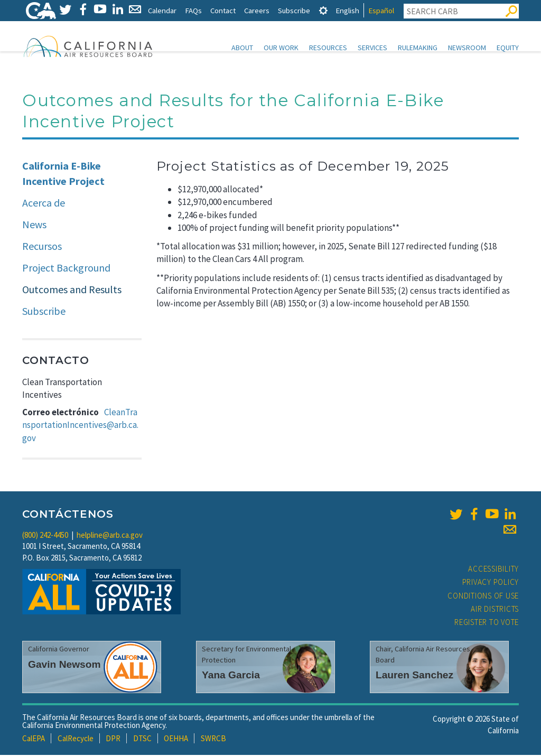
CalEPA (34, 739)
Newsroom (467, 48)
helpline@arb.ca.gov (110, 536)
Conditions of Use (483, 597)
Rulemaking (418, 48)
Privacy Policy (491, 583)
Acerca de (44, 204)
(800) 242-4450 (45, 536)
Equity (508, 48)
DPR (113, 739)
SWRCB (213, 739)
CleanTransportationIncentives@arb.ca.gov (80, 426)
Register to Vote (487, 623)
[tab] (323, 10)
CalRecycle (76, 739)
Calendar (162, 10)
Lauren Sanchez (414, 676)
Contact (223, 10)
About (242, 48)
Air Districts (495, 610)
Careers (257, 10)
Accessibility (493, 570)
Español (381, 10)
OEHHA (176, 739)
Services (372, 48)
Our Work (281, 48)
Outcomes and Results (72, 290)
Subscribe (294, 10)
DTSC (142, 739)
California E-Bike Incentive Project (63, 174)
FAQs (193, 10)
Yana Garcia (231, 676)
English (347, 10)
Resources (328, 48)
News (34, 225)
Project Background (66, 269)
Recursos (42, 247)
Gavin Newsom (64, 665)
